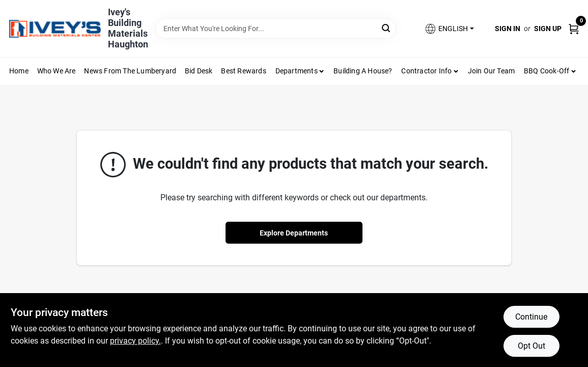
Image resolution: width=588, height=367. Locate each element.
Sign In (508, 29)
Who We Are (57, 71)
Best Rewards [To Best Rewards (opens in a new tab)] (243, 71)
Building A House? (363, 71)
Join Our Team (492, 71)
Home (19, 71)
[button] (449, 29)
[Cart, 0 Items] (574, 28)
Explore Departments (294, 233)
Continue (531, 317)
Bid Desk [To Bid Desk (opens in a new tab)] (199, 71)
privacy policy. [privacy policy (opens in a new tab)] (135, 341)
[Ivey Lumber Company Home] (55, 29)
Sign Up (548, 29)
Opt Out (531, 346)
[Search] (387, 28)
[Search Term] (276, 29)
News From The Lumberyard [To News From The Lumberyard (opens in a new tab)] (130, 71)
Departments (297, 71)
